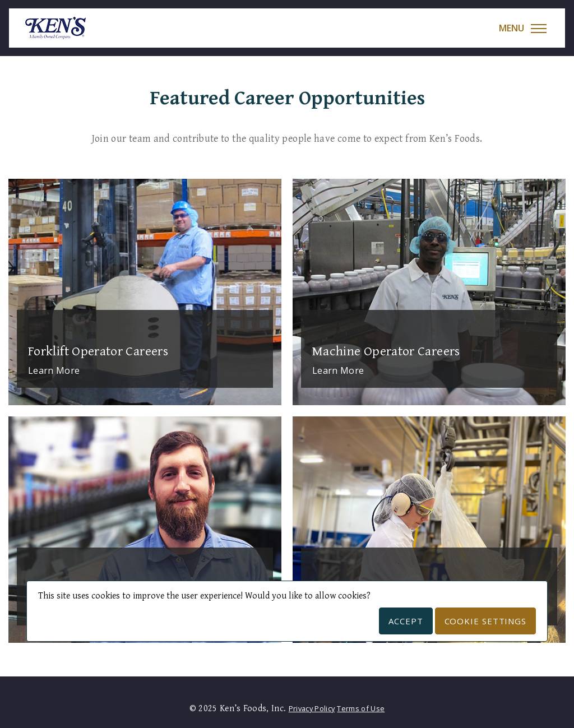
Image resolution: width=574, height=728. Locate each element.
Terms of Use (361, 708)
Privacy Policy (312, 708)
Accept (406, 621)
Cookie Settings (486, 621)
